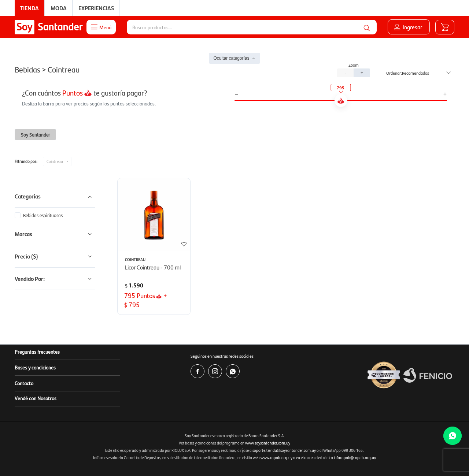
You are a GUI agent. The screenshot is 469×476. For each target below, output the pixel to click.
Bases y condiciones (35, 367)
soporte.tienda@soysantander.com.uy (284, 450)
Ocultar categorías (231, 58)
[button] (367, 27)
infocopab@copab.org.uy (355, 458)
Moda (59, 8)
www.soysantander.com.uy (268, 443)
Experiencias (96, 8)
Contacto (24, 383)
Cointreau (55, 161)
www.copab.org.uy (276, 458)
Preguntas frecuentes (37, 352)
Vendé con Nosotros (36, 398)
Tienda (29, 8)
